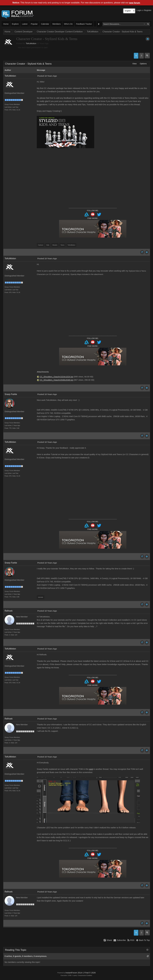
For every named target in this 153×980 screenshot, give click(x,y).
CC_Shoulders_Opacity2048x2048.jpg (56, 380)
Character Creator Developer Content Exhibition (60, 32)
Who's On (68, 24)
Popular (34, 24)
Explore (15, 24)
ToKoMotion (93, 32)
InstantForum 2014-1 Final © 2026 (80, 973)
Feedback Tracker (84, 24)
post (91, 769)
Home (6, 24)
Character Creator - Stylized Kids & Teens (122, 32)
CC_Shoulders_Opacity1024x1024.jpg (56, 377)
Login (139, 10)
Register (148, 10)
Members (57, 24)
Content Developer (24, 32)
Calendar (45, 24)
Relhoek (9, 611)
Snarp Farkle (11, 394)
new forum (135, 3)
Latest (25, 24)
